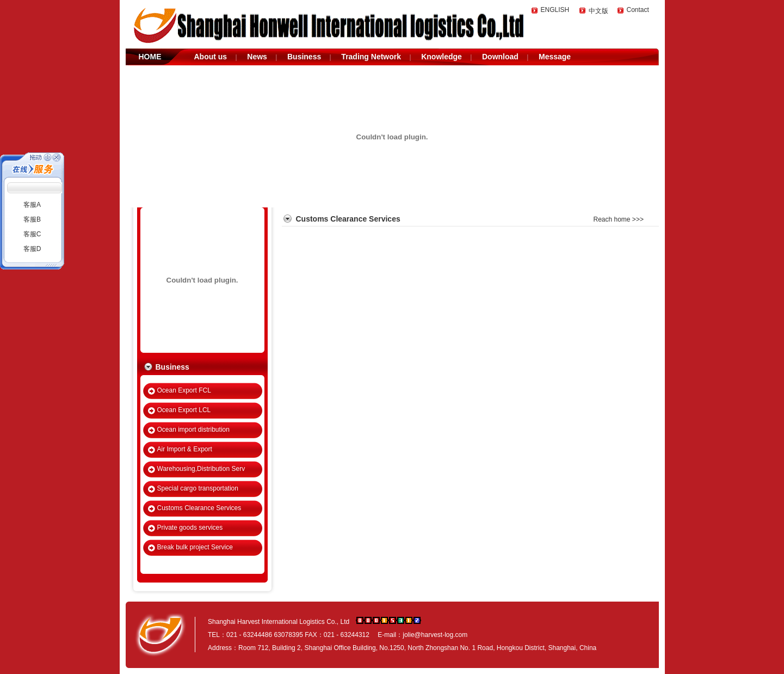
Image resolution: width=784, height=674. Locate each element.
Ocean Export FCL (184, 390)
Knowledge (442, 57)
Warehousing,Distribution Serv (201, 469)
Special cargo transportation (198, 488)
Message (555, 57)
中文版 (598, 11)
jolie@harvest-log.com (435, 635)
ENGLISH (555, 10)
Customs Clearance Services (199, 508)
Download (500, 57)
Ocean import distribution (193, 430)
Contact (638, 10)
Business (304, 57)
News (257, 57)
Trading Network (371, 57)
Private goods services (190, 528)
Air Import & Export (185, 449)
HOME (150, 57)
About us (211, 57)
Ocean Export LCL (184, 410)
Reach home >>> (619, 219)
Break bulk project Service (195, 547)
